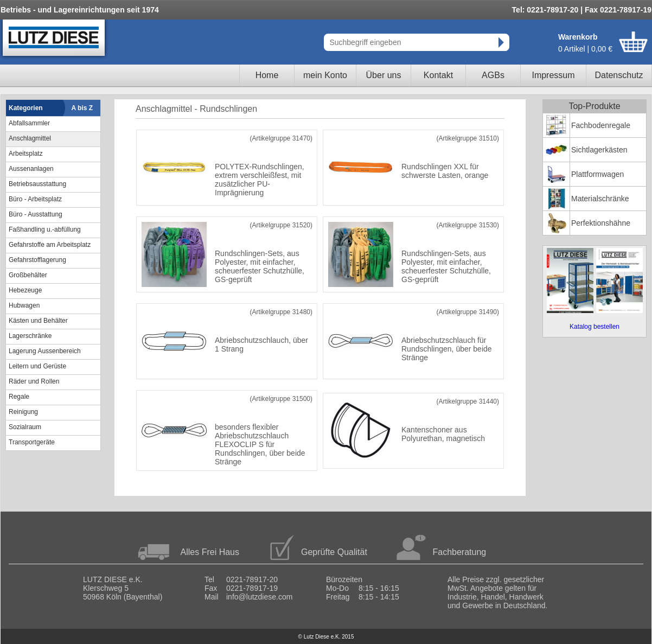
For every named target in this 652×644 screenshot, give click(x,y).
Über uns (384, 75)
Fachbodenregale (601, 125)
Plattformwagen (597, 174)
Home (267, 75)
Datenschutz (619, 75)
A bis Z (82, 108)
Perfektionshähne (601, 223)
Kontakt (438, 75)
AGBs (493, 75)
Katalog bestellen (595, 327)
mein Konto (325, 75)
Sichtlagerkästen (599, 150)
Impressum (553, 75)
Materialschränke (600, 199)
